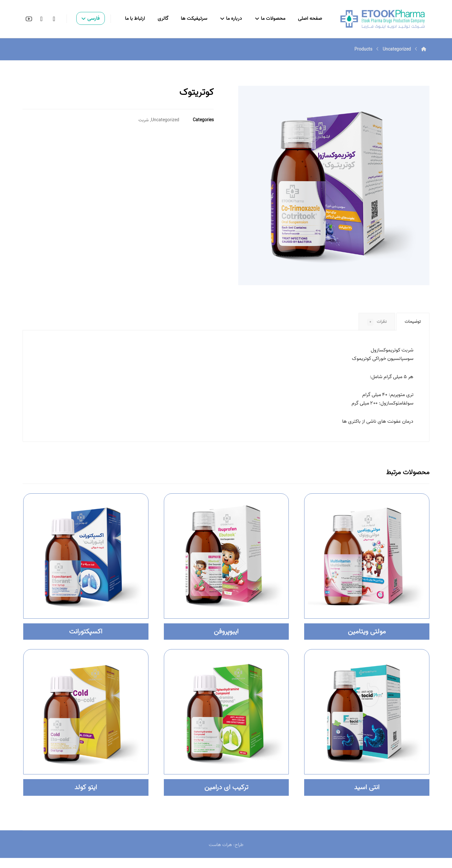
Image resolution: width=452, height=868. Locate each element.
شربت (144, 121)
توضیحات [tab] (412, 323)
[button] (54, 19)
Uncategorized (165, 121)
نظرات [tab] (373, 323)
